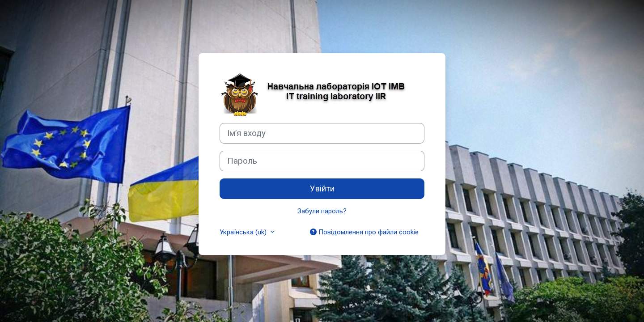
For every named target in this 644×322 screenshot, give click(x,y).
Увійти (322, 189)
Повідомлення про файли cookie (364, 232)
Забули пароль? (322, 211)
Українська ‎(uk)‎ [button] (244, 232)
